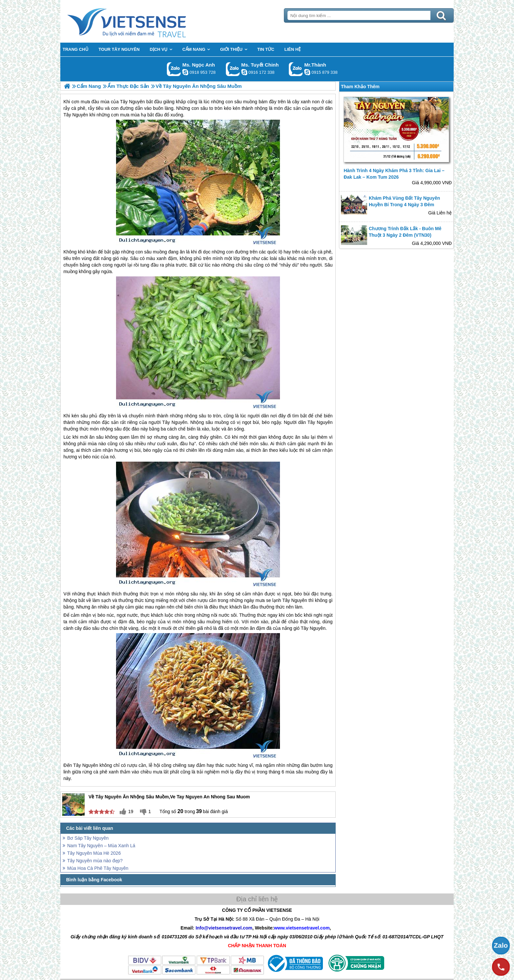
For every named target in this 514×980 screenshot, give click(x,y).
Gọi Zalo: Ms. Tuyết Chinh (233, 69)
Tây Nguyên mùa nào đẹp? (95, 861)
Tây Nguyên (175, 422)
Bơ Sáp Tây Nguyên (88, 838)
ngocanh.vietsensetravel (185, 72)
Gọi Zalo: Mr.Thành (296, 69)
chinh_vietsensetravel (244, 72)
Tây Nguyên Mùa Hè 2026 (94, 853)
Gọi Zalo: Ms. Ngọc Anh (174, 69)
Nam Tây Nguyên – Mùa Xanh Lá (101, 846)
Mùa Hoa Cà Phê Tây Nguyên (98, 868)
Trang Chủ (143, 21)
